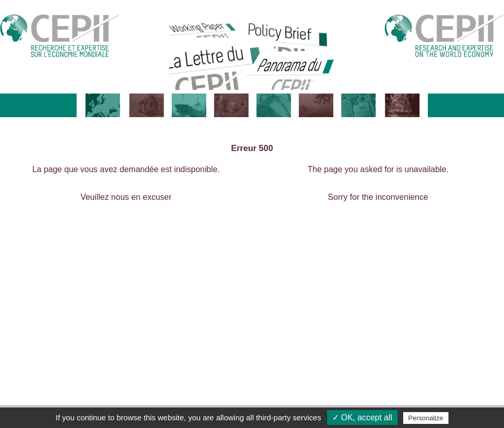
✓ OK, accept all (362, 417)
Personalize (426, 418)
